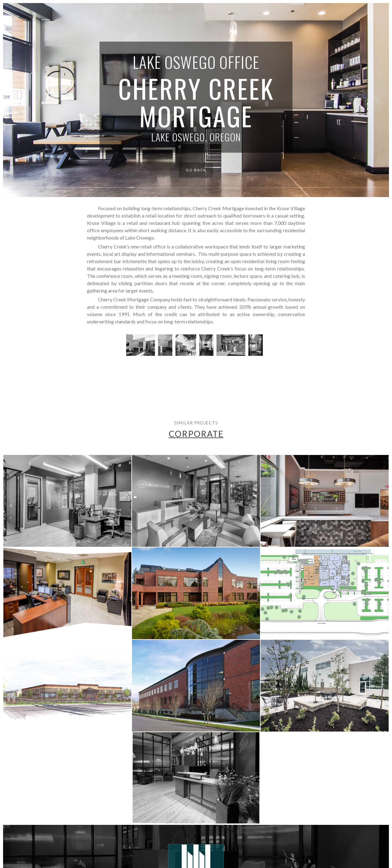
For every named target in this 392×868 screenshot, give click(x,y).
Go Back (196, 170)
